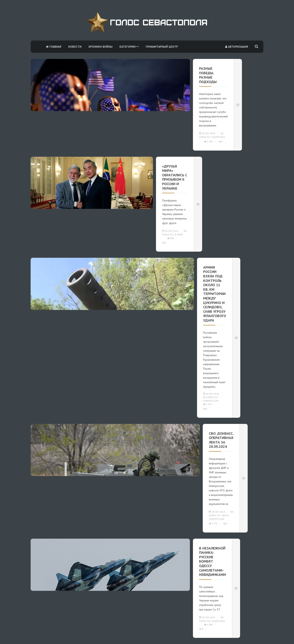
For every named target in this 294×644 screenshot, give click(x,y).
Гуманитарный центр (162, 47)
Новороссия (211, 401)
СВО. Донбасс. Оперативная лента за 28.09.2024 (221, 440)
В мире (179, 235)
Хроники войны (100, 47)
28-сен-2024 (207, 133)
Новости (75, 47)
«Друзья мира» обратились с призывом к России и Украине (175, 177)
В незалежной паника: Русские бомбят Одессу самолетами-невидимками (212, 561)
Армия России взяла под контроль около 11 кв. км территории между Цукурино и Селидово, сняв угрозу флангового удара (215, 294)
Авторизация (237, 47)
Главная (54, 47)
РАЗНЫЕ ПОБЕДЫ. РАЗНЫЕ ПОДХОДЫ (208, 75)
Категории (129, 47)
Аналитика (218, 137)
